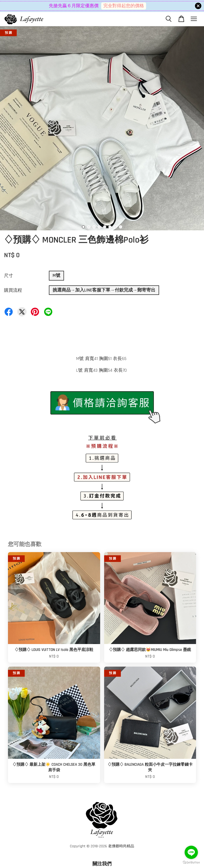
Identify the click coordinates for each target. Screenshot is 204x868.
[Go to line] (191, 852)
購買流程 (13, 290)
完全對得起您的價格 (124, 6)
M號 (56, 276)
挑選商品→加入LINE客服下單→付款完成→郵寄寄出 (104, 290)
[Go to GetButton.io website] (191, 863)
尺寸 (8, 276)
